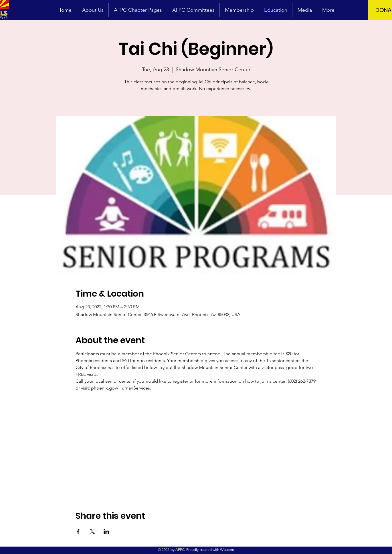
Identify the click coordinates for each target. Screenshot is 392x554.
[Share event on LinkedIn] (106, 531)
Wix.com (227, 550)
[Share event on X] (92, 531)
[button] (305, 10)
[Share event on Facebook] (78, 531)
